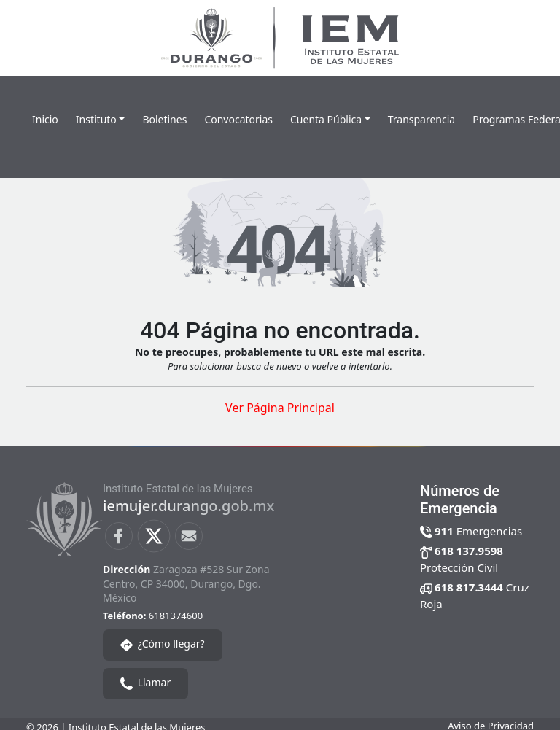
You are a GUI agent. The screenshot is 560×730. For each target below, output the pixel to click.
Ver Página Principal (280, 408)
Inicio (45, 119)
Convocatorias (238, 119)
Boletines (164, 119)
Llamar (145, 683)
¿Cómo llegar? (163, 644)
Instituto (96, 119)
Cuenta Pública (326, 119)
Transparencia (422, 119)
